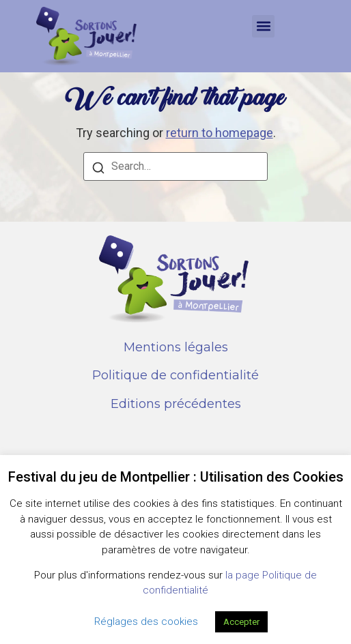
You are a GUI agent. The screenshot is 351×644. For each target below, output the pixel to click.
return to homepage (220, 133)
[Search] (98, 170)
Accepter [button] (241, 622)
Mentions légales (176, 347)
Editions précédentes (176, 404)
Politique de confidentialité (175, 375)
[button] (263, 26)
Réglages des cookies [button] (146, 621)
